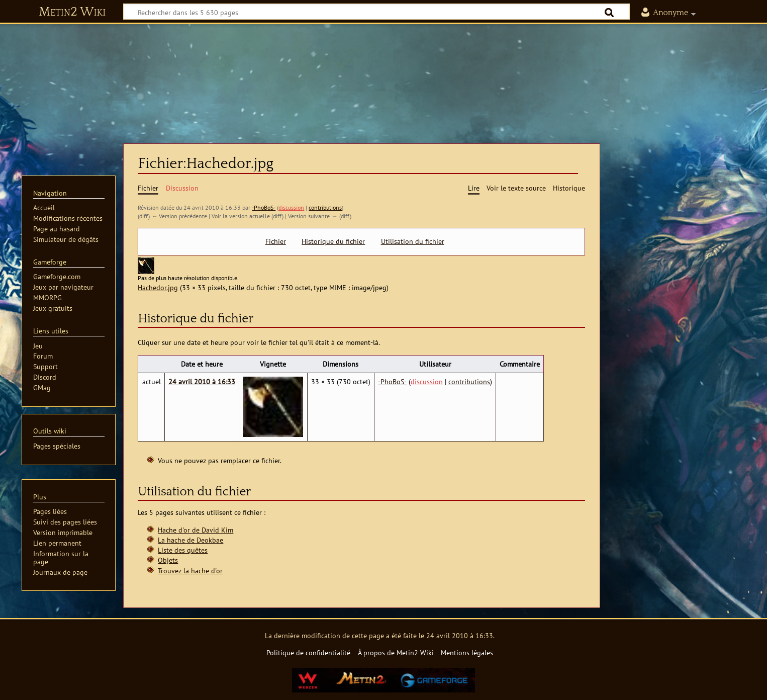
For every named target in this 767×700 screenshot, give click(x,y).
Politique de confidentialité (308, 652)
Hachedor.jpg (158, 287)
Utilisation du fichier (413, 241)
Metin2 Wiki (72, 12)
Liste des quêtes (183, 550)
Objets (168, 560)
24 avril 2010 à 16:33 (202, 381)
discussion (291, 207)
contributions (325, 207)
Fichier (276, 241)
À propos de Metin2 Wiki (396, 652)
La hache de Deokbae (190, 540)
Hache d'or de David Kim (196, 530)
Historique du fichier (333, 241)
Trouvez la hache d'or (190, 571)
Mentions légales (467, 652)
